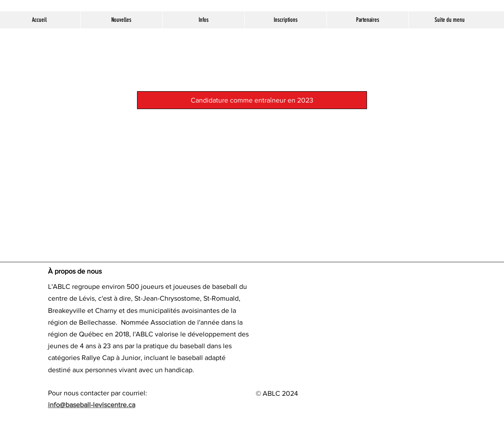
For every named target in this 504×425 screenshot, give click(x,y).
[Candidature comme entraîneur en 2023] (252, 100)
